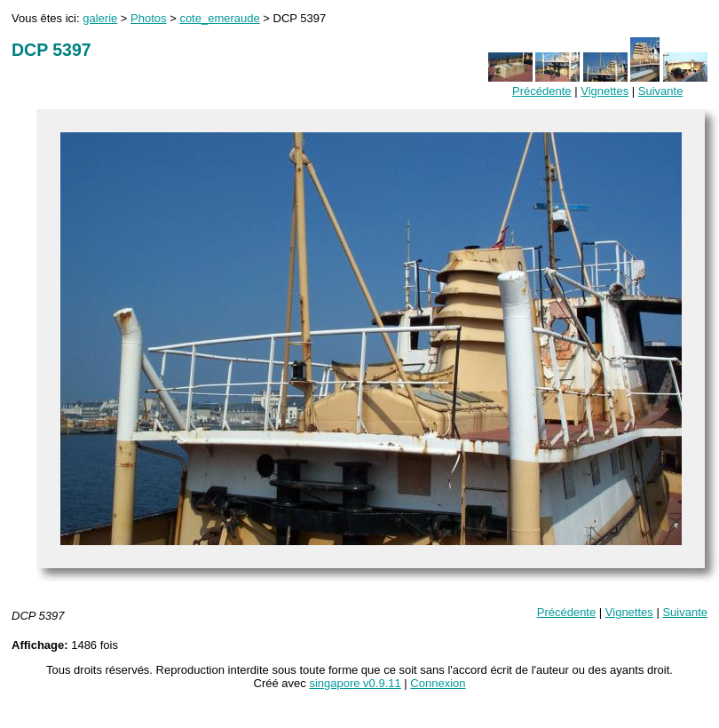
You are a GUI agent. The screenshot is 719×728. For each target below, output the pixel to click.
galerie (100, 18)
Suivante (661, 91)
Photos (148, 18)
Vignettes (604, 91)
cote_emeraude (219, 18)
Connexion (438, 683)
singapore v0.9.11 (355, 683)
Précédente (542, 91)
